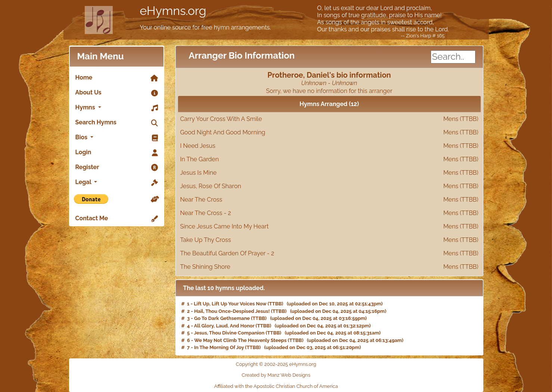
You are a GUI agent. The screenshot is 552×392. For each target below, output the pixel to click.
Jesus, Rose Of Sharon (329, 186)
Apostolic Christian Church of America (296, 386)
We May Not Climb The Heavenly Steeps (240, 340)
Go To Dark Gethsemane (222, 318)
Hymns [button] (117, 108)
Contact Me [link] (117, 219)
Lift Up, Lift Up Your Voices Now (230, 304)
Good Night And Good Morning (329, 133)
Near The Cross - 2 (329, 213)
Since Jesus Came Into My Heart (329, 227)
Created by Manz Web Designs (276, 375)
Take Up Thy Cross (329, 240)
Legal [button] (117, 183)
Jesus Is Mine (329, 173)
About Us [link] (117, 93)
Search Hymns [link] (117, 123)
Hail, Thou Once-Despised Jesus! (232, 311)
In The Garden (329, 159)
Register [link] (117, 168)
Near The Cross (329, 200)
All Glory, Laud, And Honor (224, 326)
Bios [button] (117, 138)
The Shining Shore (329, 267)
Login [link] (117, 153)
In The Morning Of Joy (219, 347)
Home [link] (117, 78)
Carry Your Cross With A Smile (329, 119)
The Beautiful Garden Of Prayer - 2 (329, 253)
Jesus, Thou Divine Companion (229, 333)
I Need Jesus (329, 146)
